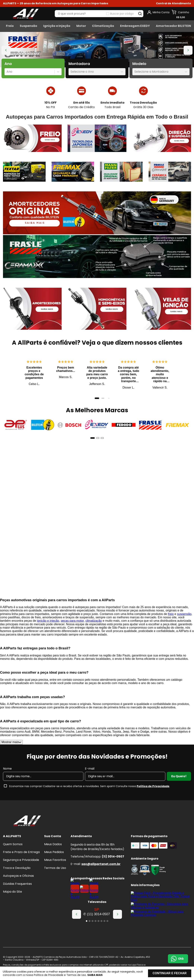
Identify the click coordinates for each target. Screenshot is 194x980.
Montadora (79, 64)
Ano (8, 64)
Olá (181, 959)
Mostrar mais (11, 751)
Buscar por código (122, 14)
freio (171, 623)
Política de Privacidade (153, 795)
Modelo (139, 64)
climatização (94, 629)
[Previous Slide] (6, 50)
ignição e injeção (48, 629)
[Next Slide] (188, 50)
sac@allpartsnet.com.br (101, 864)
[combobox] (7, 72)
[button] (174, 3)
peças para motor (72, 629)
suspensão (184, 623)
